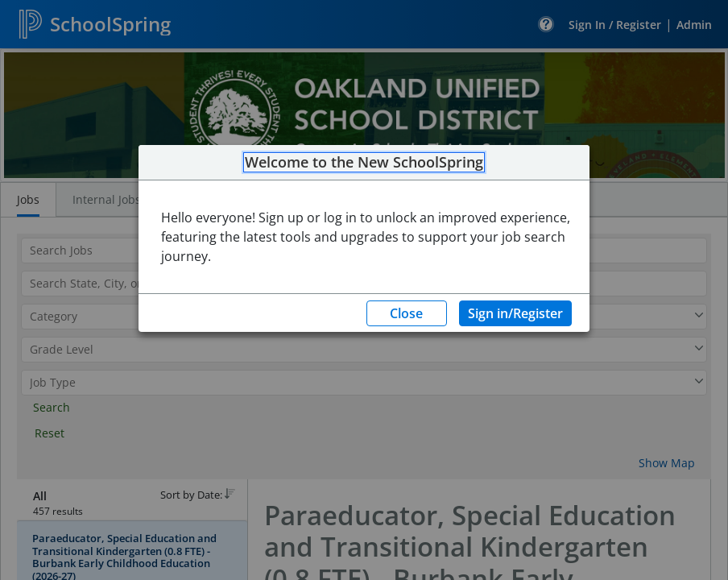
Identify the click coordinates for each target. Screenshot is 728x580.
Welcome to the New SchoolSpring (364, 163)
